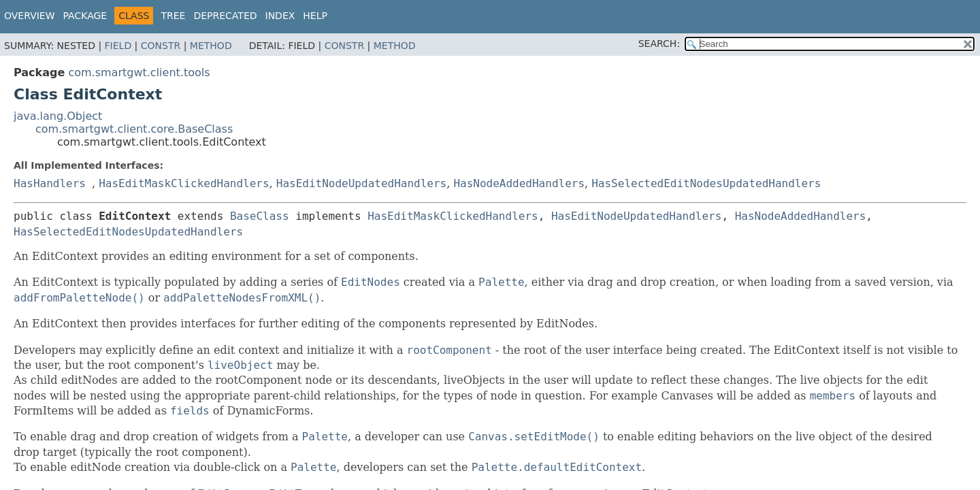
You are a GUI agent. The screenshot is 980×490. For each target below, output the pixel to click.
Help (315, 16)
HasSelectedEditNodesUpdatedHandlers (706, 183)
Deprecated (225, 16)
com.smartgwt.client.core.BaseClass (134, 129)
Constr (161, 46)
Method (211, 46)
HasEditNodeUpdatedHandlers (361, 183)
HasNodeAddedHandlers (519, 183)
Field (118, 46)
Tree (173, 16)
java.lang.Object (58, 116)
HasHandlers (50, 183)
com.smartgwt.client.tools (139, 72)
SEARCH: (659, 44)
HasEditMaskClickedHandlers (184, 183)
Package (85, 16)
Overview (30, 16)
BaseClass (260, 216)
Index (280, 16)
